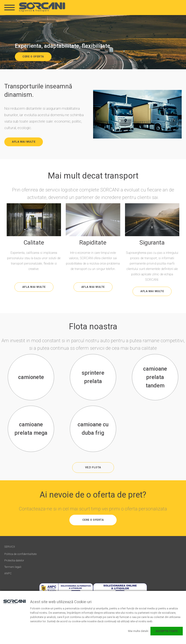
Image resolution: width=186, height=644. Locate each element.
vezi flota (93, 467)
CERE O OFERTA (33, 57)
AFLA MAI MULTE (24, 142)
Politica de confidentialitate (20, 554)
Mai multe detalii (138, 631)
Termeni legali (13, 567)
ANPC (8, 573)
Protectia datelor (14, 560)
